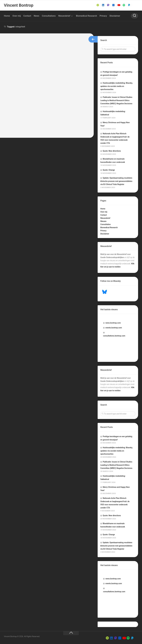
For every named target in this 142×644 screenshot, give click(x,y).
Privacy (103, 16)
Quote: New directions (112, 151)
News (36, 16)
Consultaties (106, 224)
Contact (27, 16)
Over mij (17, 16)
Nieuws (103, 221)
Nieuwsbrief (64, 16)
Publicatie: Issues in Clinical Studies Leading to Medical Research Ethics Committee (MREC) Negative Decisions (116, 100)
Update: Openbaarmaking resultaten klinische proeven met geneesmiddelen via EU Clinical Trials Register (116, 181)
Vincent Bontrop (18, 5)
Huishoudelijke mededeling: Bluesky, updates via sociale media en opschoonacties (116, 86)
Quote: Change (109, 170)
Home (7, 16)
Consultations (49, 16)
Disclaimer (115, 16)
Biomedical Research (86, 16)
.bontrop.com (113, 323)
